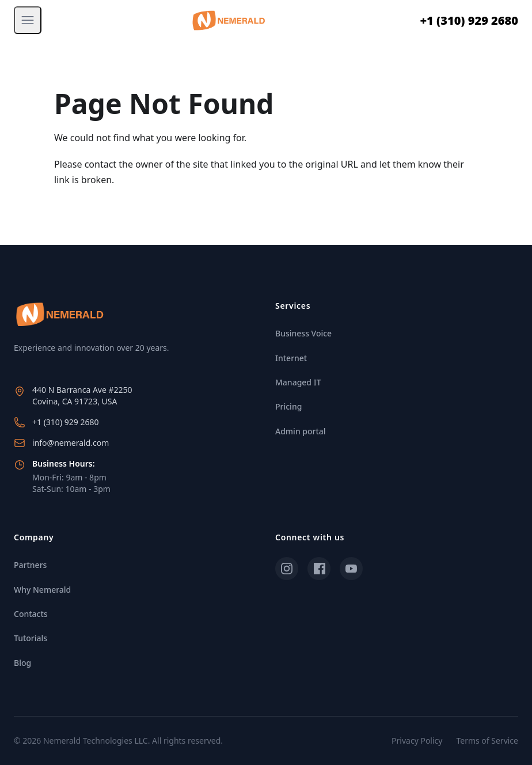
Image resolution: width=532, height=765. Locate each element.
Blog (22, 663)
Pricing (288, 406)
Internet (291, 358)
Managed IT (298, 382)
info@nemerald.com (71, 443)
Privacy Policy (417, 741)
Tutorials (31, 638)
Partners (30, 565)
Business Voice (303, 333)
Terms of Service (487, 741)
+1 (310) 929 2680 (469, 20)
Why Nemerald (42, 590)
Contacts (31, 614)
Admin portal (301, 431)
